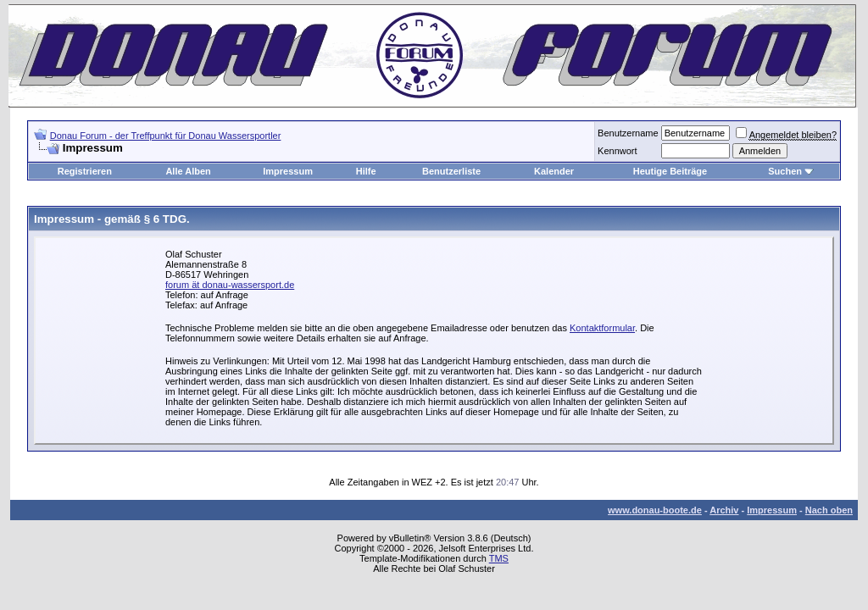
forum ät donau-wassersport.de (230, 285)
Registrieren (85, 171)
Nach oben (829, 510)
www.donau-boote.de (655, 510)
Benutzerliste (451, 171)
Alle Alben (188, 171)
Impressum (288, 171)
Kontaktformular (602, 328)
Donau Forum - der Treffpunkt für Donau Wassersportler (166, 136)
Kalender (554, 171)
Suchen (785, 171)
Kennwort (617, 151)
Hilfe (366, 171)
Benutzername (628, 133)
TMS (499, 558)
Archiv (724, 510)
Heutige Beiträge (670, 171)
